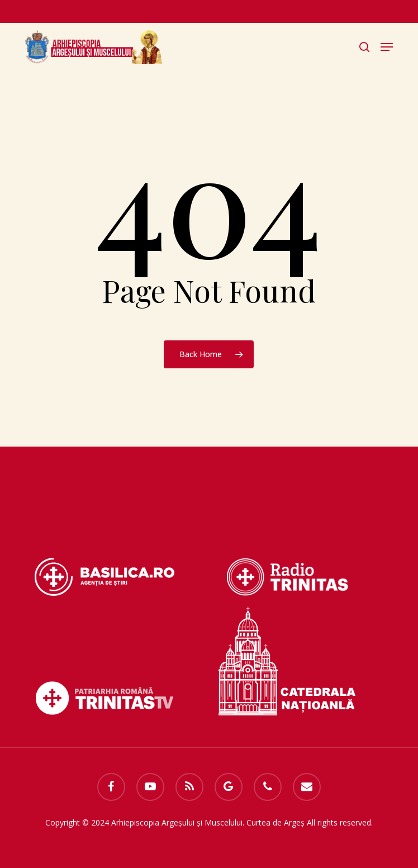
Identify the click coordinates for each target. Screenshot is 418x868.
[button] (387, 47)
